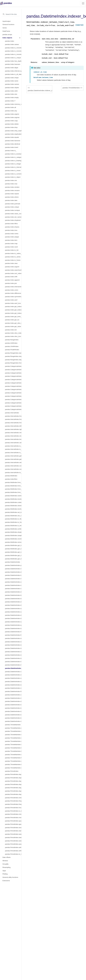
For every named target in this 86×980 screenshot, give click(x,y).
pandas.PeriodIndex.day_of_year (13, 788)
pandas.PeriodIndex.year (13, 844)
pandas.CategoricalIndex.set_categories (13, 396)
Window (5, 861)
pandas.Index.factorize (13, 141)
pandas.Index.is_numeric (13, 174)
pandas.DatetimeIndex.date (13, 592)
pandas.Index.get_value (13, 326)
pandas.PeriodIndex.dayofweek (13, 778)
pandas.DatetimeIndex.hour (13, 575)
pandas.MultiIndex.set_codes (13, 516)
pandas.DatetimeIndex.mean (13, 721)
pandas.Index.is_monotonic (13, 48)
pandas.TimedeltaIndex (13, 725)
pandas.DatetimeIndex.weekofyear (13, 609)
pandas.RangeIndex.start (13, 353)
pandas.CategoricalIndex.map (13, 406)
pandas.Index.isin (11, 330)
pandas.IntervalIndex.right (13, 429)
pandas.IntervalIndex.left (13, 426)
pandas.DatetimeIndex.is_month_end (13, 642)
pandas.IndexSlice (11, 479)
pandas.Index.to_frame (13, 260)
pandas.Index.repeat (12, 194)
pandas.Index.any (11, 111)
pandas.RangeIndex (12, 340)
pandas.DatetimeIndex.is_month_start (13, 638)
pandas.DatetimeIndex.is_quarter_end (13, 648)
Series (5, 28)
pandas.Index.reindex (12, 187)
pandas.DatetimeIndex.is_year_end (13, 655)
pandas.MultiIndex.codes (13, 502)
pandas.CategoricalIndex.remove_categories (13, 389)
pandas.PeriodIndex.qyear (13, 824)
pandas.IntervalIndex (12, 413)
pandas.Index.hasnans (13, 64)
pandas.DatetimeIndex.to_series (13, 715)
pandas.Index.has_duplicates (13, 61)
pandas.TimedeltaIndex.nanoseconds (13, 738)
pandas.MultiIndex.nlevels (13, 506)
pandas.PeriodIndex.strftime (13, 851)
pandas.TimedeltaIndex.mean (13, 768)
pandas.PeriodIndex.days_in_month (13, 791)
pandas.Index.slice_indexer (13, 333)
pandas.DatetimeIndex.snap (13, 678)
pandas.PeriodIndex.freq (13, 801)
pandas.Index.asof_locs (13, 303)
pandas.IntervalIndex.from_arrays (13, 416)
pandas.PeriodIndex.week (13, 834)
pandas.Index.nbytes (12, 88)
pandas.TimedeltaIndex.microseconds (13, 735)
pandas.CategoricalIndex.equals (13, 409)
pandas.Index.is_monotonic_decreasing (13, 54)
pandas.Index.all (10, 107)
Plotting (5, 874)
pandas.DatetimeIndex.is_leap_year (13, 658)
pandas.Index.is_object (13, 177)
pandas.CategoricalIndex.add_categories (13, 386)
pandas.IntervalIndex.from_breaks (13, 423)
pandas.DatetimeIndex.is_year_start (13, 652)
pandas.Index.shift (11, 277)
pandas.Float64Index (12, 350)
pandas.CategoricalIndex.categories (13, 373)
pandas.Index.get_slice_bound (13, 323)
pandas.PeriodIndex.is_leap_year (13, 811)
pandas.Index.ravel (11, 247)
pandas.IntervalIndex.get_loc (13, 456)
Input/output (7, 21)
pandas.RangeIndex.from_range (13, 363)
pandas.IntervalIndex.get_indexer (13, 459)
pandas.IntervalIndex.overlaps (13, 469)
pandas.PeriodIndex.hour (13, 808)
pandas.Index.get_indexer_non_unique (13, 313)
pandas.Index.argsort (12, 267)
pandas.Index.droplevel (13, 220)
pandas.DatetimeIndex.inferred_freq (13, 662)
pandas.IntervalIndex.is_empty (13, 446)
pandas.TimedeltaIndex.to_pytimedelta (13, 748)
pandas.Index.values (12, 44)
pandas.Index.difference (13, 293)
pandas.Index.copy (11, 121)
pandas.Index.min (11, 180)
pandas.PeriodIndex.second (13, 828)
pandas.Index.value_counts (13, 214)
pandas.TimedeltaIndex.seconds (13, 731)
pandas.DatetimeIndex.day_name (13, 701)
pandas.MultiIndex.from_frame (13, 492)
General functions (8, 24)
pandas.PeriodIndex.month (13, 818)
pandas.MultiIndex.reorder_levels (13, 539)
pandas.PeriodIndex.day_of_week (13, 781)
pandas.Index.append (12, 280)
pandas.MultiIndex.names (13, 496)
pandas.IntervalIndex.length (13, 439)
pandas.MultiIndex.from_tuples (13, 486)
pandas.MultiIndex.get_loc (13, 545)
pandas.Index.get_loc (12, 320)
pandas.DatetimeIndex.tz (13, 628)
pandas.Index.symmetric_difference (13, 297)
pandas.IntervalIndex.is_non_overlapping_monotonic (13, 449)
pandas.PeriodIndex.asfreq (13, 847)
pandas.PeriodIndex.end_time (13, 798)
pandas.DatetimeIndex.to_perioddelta (13, 708)
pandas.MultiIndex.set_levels (13, 512)
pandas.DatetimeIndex (13, 562)
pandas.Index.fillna (11, 224)
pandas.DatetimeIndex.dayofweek (13, 615)
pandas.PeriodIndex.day (13, 774)
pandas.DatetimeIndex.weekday (13, 622)
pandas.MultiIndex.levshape (13, 509)
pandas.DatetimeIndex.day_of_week (13, 618)
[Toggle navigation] (83, 3)
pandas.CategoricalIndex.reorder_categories (13, 383)
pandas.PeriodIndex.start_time (13, 831)
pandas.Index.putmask (13, 204)
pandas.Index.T (10, 101)
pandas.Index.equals (12, 137)
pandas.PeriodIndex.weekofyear (13, 841)
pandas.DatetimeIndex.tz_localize (13, 685)
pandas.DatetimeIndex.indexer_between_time (13, 668)
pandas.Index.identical (12, 144)
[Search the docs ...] (11, 14)
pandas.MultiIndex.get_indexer (13, 555)
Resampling (7, 867)
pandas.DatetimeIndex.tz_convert (13, 682)
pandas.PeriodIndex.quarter (13, 821)
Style (4, 871)
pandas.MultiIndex (11, 476)
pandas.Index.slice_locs (13, 336)
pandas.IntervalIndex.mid (13, 433)
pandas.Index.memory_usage (13, 104)
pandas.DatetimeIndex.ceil (13, 695)
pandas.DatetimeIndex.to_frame (13, 718)
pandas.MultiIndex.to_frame (13, 522)
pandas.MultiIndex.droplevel (13, 532)
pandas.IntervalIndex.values (13, 443)
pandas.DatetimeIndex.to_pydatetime (13, 711)
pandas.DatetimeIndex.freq (13, 632)
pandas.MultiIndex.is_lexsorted (13, 526)
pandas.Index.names (12, 84)
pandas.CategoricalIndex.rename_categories (13, 380)
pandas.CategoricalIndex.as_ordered (13, 399)
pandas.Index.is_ (11, 151)
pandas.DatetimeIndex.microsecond (13, 585)
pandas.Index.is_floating (13, 161)
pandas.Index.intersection (13, 287)
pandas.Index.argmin (12, 114)
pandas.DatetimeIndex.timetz (13, 599)
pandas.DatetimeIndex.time (13, 595)
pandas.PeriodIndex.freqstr (13, 804)
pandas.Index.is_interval (13, 167)
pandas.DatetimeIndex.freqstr (13, 635)
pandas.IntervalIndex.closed (13, 436)
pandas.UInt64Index (12, 346)
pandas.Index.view (11, 263)
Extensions (6, 881)
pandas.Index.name (12, 81)
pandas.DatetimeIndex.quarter (13, 625)
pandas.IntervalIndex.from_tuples (13, 419)
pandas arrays (7, 35)
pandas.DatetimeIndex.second (13, 582)
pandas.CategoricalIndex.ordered (13, 376)
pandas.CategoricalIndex (13, 366)
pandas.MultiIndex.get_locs (13, 549)
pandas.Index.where (12, 197)
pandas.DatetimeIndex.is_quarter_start (13, 645)
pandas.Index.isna (11, 230)
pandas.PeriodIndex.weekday (13, 837)
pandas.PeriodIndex (12, 771)
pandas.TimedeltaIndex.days (13, 728)
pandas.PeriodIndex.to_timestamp (13, 854)
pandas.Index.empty (12, 97)
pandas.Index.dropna (12, 227)
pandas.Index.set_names (13, 217)
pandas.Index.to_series (13, 257)
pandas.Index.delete (12, 124)
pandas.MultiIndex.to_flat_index (13, 519)
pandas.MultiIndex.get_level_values (13, 559)
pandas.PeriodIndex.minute (13, 814)
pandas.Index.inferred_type (13, 71)
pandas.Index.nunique (12, 210)
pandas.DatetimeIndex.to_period (13, 705)
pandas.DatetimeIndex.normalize (13, 672)
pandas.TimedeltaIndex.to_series (13, 751)
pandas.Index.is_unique (13, 58)
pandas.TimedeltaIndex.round (13, 755)
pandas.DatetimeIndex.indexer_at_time (13, 665)
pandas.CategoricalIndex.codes (13, 370)
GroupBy (6, 864)
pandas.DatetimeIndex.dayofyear (13, 602)
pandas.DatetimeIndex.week (13, 612)
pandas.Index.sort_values (13, 273)
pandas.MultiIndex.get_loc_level (13, 552)
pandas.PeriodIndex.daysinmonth (13, 794)
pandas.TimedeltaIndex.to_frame (13, 764)
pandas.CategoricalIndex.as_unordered (13, 403)
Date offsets (7, 857)
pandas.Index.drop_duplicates (13, 131)
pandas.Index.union (12, 290)
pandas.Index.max (11, 184)
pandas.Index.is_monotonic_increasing (13, 51)
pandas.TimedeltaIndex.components (13, 741)
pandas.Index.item (11, 240)
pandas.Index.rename (12, 190)
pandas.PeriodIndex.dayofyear (13, 784)
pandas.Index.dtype (12, 68)
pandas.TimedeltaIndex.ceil (13, 761)
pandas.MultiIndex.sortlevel (13, 529)
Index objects (7, 38)
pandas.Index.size (11, 94)
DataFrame (6, 31)
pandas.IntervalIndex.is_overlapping (13, 453)
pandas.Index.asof (11, 300)
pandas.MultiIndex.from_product (13, 489)
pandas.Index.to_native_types (13, 253)
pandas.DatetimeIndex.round (13, 688)
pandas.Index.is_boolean (13, 154)
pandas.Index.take (11, 200)
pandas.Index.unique (12, 207)
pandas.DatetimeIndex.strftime (13, 675)
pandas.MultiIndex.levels (13, 499)
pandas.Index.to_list (12, 250)
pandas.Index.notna (12, 234)
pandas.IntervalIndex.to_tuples (13, 472)
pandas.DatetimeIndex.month (13, 569)
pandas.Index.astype (12, 237)
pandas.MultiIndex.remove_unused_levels (13, 542)
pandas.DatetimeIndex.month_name (13, 698)
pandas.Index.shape (12, 78)
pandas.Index (10, 41)
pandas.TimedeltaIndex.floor (13, 758)
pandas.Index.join (11, 283)
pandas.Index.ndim (11, 91)
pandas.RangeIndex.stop (13, 356)
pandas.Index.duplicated (13, 134)
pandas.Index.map (11, 244)
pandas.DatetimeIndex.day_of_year (13, 605)
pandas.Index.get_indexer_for (13, 310)
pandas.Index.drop (11, 127)
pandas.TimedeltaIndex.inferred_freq (13, 745)
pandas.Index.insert (12, 147)
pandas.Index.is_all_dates (13, 74)
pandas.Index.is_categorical (13, 157)
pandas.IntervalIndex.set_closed (13, 462)
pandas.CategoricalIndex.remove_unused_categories (13, 393)
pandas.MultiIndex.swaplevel (13, 535)
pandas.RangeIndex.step (13, 360)
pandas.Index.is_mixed (13, 171)
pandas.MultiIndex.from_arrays (13, 482)
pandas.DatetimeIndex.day (13, 572)
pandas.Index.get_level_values (13, 317)
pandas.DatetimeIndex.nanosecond (13, 589)
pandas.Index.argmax (12, 117)
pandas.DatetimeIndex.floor (13, 691)
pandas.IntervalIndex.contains (13, 466)
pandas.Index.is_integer (13, 164)
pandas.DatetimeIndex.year (13, 565)
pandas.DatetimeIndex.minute (13, 579)
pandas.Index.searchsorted (13, 270)
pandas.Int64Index (11, 343)
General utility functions (10, 877)
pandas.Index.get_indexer (13, 307)
